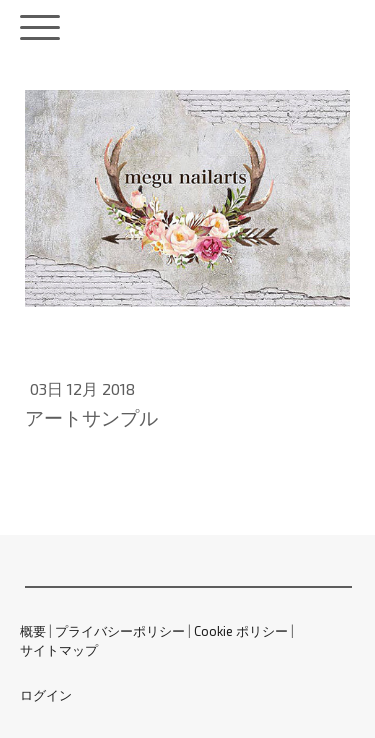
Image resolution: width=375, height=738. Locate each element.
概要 (33, 631)
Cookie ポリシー (241, 631)
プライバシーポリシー (120, 631)
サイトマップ (59, 650)
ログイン (46, 695)
